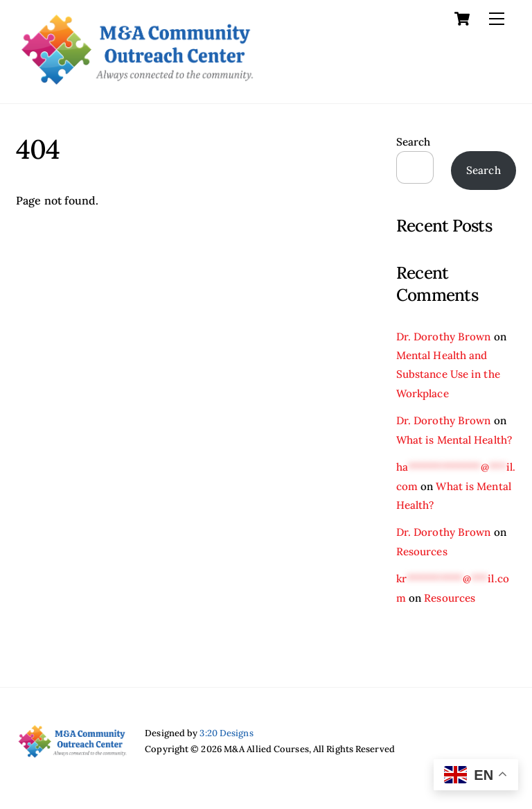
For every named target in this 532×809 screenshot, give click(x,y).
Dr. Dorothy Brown (444, 337)
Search (414, 142)
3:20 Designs (226, 733)
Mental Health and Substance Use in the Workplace (448, 374)
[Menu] (497, 19)
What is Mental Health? (454, 440)
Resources (422, 551)
